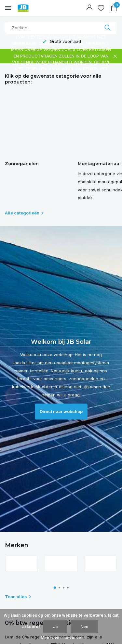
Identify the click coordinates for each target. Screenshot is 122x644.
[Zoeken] (61, 28)
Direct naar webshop (61, 411)
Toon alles (18, 597)
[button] (55, 588)
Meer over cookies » (61, 638)
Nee (84, 627)
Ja (55, 627)
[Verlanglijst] (101, 8)
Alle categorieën (24, 213)
